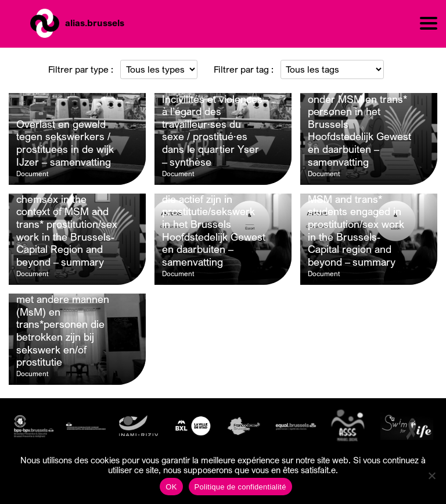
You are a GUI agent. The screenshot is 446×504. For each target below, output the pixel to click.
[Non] (431, 476)
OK (171, 487)
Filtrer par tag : (244, 69)
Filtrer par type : (81, 69)
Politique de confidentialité (240, 487)
